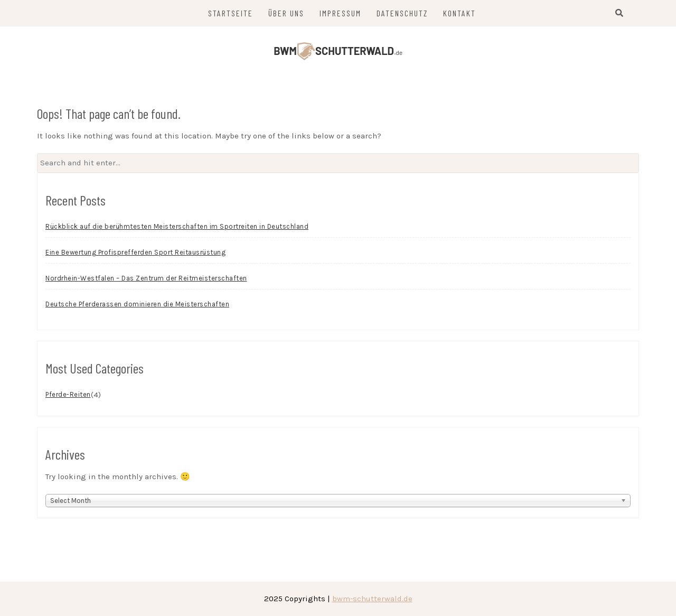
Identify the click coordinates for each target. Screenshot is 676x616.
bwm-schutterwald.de (372, 599)
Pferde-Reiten (68, 394)
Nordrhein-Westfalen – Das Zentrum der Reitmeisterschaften (146, 278)
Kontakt (459, 13)
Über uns (286, 13)
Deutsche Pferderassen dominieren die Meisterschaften (137, 304)
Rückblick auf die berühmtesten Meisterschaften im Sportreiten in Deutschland (177, 226)
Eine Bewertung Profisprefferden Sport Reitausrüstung (135, 252)
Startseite (231, 13)
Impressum (340, 13)
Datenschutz (402, 13)
